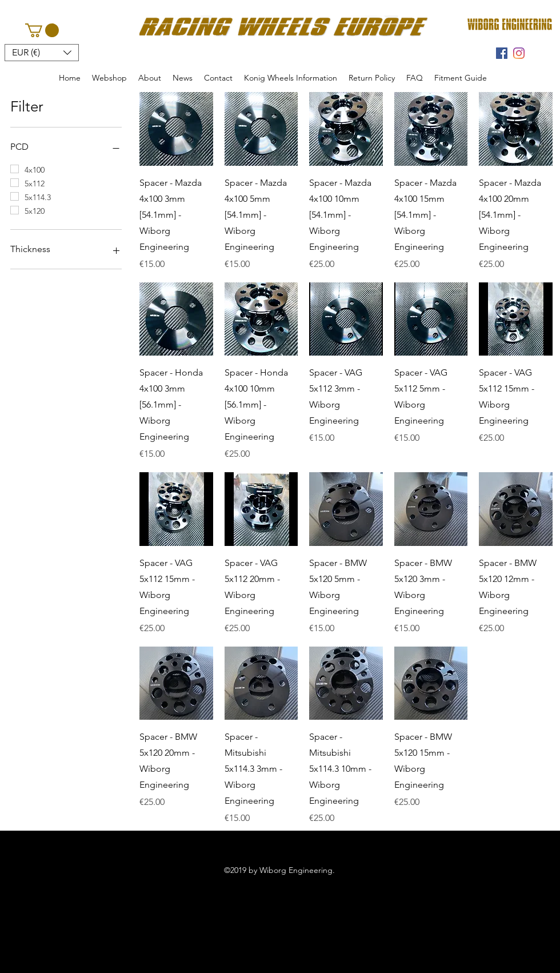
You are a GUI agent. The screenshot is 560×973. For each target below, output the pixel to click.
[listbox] (42, 53)
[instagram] (519, 53)
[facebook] (502, 53)
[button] (42, 30)
